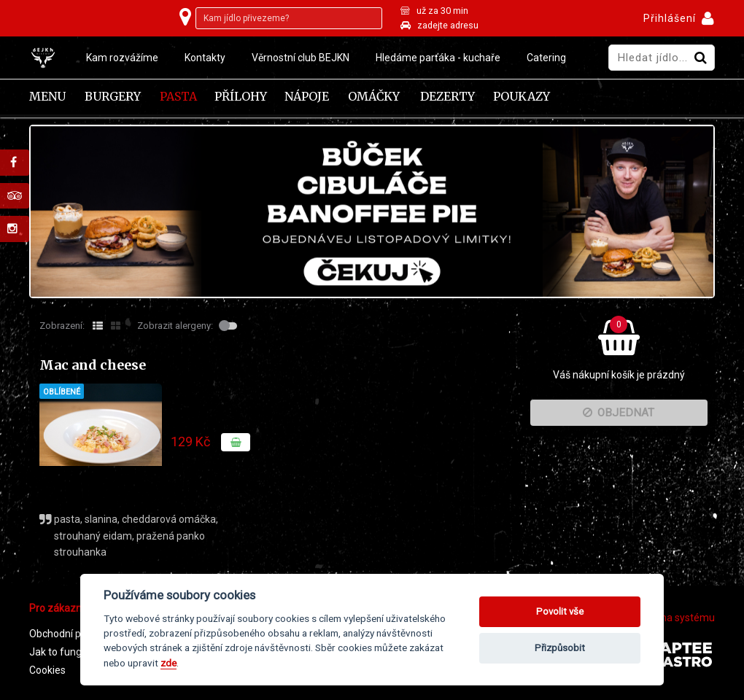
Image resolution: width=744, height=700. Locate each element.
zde (168, 663)
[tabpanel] (372, 211)
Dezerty (447, 97)
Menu (47, 97)
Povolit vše (560, 611)
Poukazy (522, 97)
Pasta (178, 97)
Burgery (113, 97)
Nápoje (307, 97)
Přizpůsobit (560, 648)
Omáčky (374, 97)
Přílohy (241, 97)
